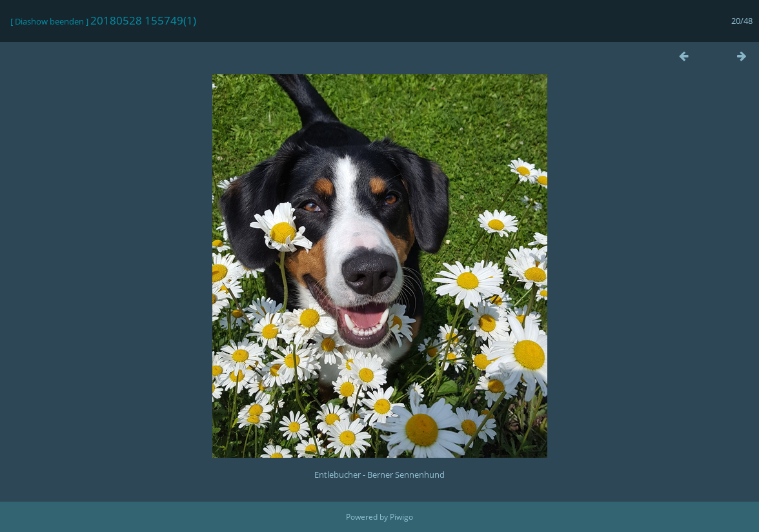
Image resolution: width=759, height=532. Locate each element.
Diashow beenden (49, 21)
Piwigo (401, 517)
